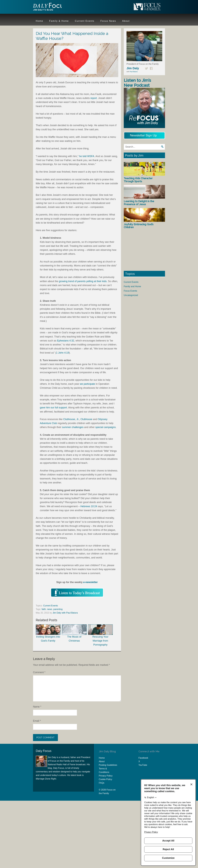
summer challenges (73, 427)
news (50, 609)
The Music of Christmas (74, 633)
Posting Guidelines (108, 765)
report (94, 98)
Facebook (143, 758)
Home (102, 758)
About (102, 761)
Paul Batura (134, 72)
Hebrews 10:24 (89, 506)
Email (37, 721)
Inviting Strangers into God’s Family (48, 633)
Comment (39, 672)
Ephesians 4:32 (66, 341)
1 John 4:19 (63, 353)
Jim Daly (51, 7)
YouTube (143, 765)
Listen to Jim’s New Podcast (137, 83)
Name (37, 707)
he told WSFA (87, 156)
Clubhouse (86, 419)
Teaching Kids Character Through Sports (138, 180)
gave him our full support (53, 408)
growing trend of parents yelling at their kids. (83, 281)
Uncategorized (131, 295)
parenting (58, 609)
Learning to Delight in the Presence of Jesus (139, 203)
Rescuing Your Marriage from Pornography (100, 635)
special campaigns (105, 427)
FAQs (102, 783)
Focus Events (130, 291)
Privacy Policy (106, 776)
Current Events (51, 606)
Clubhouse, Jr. (71, 419)
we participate (87, 384)
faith (44, 609)
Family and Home (132, 286)
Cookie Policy (106, 779)
